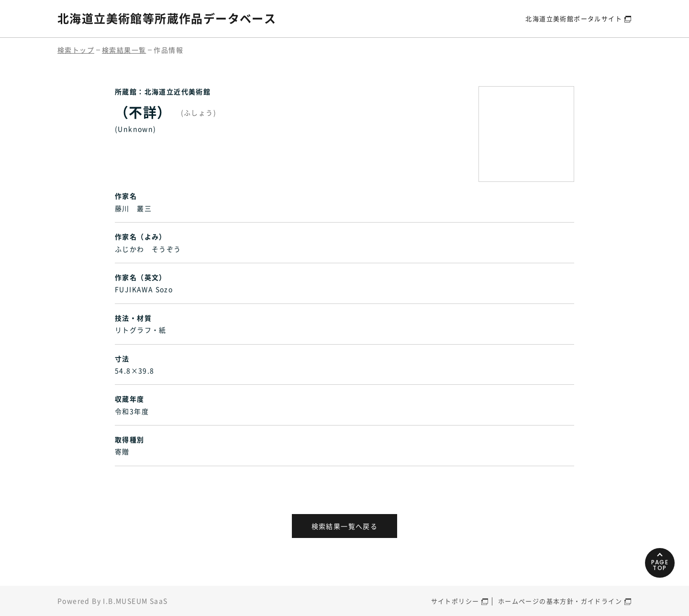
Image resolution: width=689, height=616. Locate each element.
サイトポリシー (455, 601)
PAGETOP (660, 565)
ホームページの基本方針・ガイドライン (560, 601)
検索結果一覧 (124, 50)
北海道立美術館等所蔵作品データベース (167, 18)
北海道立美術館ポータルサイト (574, 18)
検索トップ (76, 50)
